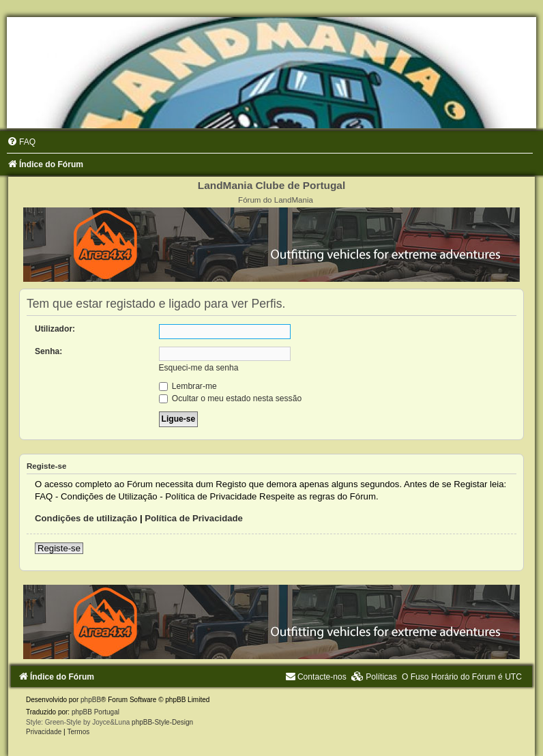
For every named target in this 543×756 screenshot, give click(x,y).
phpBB (91, 700)
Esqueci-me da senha (199, 368)
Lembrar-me (188, 386)
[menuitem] (21, 142)
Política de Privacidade (194, 518)
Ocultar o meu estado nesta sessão (231, 398)
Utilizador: (55, 329)
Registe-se (59, 548)
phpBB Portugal (96, 712)
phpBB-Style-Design (162, 722)
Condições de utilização (86, 518)
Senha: (48, 351)
